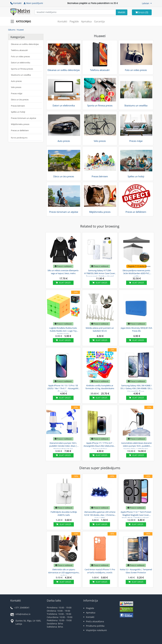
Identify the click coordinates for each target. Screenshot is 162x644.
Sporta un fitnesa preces (22, 69)
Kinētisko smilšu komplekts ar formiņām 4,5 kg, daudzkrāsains (100, 387)
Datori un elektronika (21, 63)
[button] (147, 3)
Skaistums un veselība (21, 75)
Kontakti (16, 3)
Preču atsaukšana (95, 621)
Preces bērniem (18, 106)
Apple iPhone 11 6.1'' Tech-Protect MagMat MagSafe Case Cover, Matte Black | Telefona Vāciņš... (136, 514)
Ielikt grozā (63, 283)
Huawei (20, 30)
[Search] (122, 12)
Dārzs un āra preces (20, 100)
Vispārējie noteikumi (96, 630)
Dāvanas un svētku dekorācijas (25, 44)
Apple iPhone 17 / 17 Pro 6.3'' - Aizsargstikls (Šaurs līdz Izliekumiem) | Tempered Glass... (100, 446)
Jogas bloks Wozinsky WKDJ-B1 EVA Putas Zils (136, 329)
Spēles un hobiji (18, 112)
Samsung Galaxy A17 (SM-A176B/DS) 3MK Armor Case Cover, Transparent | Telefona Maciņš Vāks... (100, 273)
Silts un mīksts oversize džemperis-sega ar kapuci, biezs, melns (63, 272)
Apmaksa (86, 21)
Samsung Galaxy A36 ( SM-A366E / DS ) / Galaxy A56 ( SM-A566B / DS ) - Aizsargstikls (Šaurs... (136, 388)
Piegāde (74, 21)
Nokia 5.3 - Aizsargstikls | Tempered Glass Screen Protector (136, 571)
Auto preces (16, 81)
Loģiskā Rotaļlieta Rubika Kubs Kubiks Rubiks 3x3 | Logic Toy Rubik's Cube (63, 331)
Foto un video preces (20, 56)
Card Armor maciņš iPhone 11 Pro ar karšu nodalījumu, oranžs (100, 571)
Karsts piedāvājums (19, 138)
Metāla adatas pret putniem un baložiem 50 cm (100, 329)
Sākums (12, 30)
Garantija (99, 21)
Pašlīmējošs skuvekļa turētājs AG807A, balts (64, 513)
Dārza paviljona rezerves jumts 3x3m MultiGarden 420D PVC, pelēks (136, 273)
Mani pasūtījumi (33, 3)
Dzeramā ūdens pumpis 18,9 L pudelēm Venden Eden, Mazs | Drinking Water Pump (63, 446)
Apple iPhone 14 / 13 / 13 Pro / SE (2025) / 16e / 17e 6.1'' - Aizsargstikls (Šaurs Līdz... (63, 388)
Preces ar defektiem (20, 130)
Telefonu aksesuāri (19, 50)
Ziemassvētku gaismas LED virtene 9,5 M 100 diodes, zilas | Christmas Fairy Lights (100, 514)
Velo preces (16, 87)
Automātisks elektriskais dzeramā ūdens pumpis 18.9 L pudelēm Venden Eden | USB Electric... (136, 446)
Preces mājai (17, 93)
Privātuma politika (95, 626)
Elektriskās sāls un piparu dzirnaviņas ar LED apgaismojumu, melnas (64, 572)
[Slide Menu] (22, 21)
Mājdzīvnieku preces (20, 124)
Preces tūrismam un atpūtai (23, 118)
